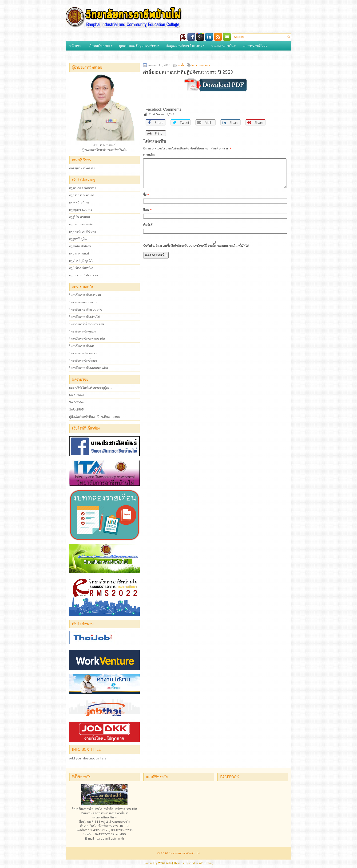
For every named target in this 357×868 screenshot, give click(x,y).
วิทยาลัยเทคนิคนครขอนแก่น (87, 339)
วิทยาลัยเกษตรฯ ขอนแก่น (85, 302)
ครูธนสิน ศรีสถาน (80, 246)
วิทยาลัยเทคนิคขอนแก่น (84, 353)
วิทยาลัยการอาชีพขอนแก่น (86, 310)
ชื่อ (146, 200)
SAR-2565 (76, 409)
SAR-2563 (76, 395)
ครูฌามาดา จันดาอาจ (83, 188)
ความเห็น (149, 155)
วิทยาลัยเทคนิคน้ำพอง (83, 361)
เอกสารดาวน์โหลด (255, 46)
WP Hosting (206, 863)
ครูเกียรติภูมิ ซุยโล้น (81, 261)
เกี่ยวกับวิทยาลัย (102, 44)
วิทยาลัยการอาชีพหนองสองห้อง (89, 368)
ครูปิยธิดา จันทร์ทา (81, 268)
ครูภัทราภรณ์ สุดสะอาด (83, 275)
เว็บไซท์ (148, 231)
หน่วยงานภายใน (225, 44)
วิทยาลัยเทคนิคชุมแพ (82, 331)
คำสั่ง (181, 65)
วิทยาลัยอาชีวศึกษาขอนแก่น (87, 324)
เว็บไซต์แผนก (100, 54)
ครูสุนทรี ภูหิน (78, 239)
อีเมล (147, 215)
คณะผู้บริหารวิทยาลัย (82, 168)
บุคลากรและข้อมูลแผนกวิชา (140, 44)
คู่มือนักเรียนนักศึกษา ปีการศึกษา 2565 (95, 417)
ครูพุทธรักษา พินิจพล (83, 232)
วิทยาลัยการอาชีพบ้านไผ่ (84, 317)
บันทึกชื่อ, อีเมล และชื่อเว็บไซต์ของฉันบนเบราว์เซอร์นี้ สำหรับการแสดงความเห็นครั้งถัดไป (196, 251)
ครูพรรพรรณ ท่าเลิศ (82, 195)
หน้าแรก (75, 46)
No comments (201, 65)
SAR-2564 (76, 402)
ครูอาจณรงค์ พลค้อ (81, 224)
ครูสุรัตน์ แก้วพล (79, 202)
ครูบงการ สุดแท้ (79, 253)
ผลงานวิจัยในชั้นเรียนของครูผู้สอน (90, 388)
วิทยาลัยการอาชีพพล (82, 346)
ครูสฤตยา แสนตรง (81, 210)
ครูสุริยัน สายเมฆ (79, 217)
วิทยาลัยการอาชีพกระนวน (85, 295)
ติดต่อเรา (75, 55)
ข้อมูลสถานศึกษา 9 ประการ (186, 44)
